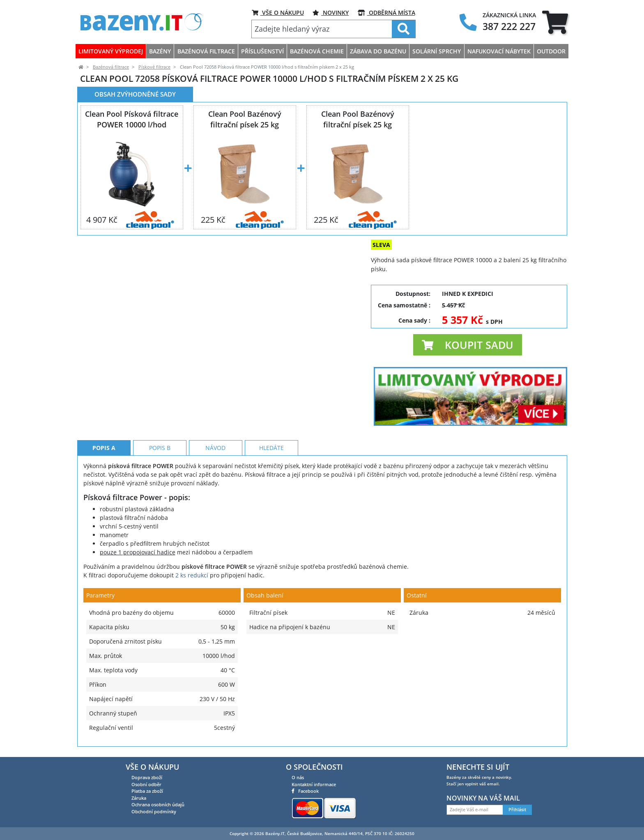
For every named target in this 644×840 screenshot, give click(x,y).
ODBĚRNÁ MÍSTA (386, 13)
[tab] (555, 22)
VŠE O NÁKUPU (278, 13)
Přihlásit (517, 810)
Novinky (331, 13)
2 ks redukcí (192, 575)
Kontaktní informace (314, 784)
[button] (468, 345)
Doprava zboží (147, 777)
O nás (298, 777)
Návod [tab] (215, 448)
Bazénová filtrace (111, 67)
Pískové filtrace (154, 67)
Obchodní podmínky (154, 811)
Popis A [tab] (104, 448)
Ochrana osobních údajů (158, 804)
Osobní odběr (146, 784)
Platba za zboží (147, 791)
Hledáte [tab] (271, 448)
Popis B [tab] (160, 448)
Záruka (139, 798)
